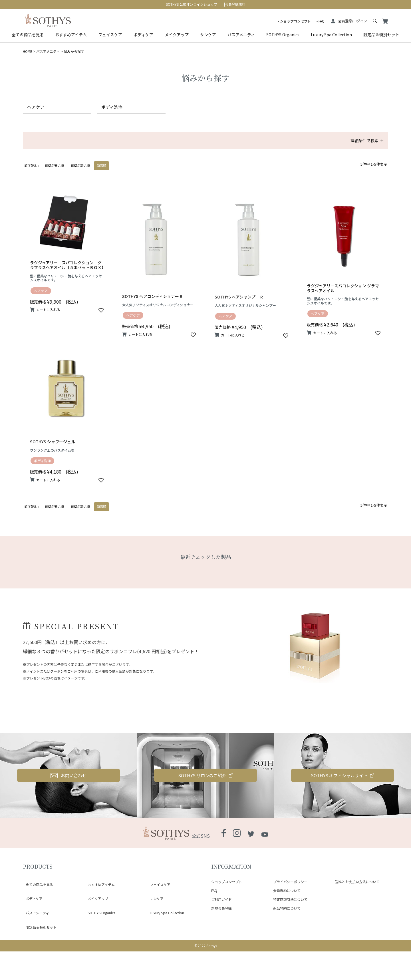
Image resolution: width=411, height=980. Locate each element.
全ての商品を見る (28, 35)
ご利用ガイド (221, 941)
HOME (28, 51)
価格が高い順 (80, 174)
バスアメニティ (241, 35)
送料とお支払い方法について (357, 924)
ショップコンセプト (295, 21)
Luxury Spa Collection (331, 35)
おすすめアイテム (71, 35)
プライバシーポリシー (290, 924)
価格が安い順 (54, 174)
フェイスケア (110, 35)
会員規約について (287, 932)
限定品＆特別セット (381, 35)
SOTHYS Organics (283, 35)
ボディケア (143, 35)
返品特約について (287, 950)
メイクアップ (177, 35)
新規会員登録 (221, 950)
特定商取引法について (290, 941)
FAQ (322, 21)
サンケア (208, 35)
